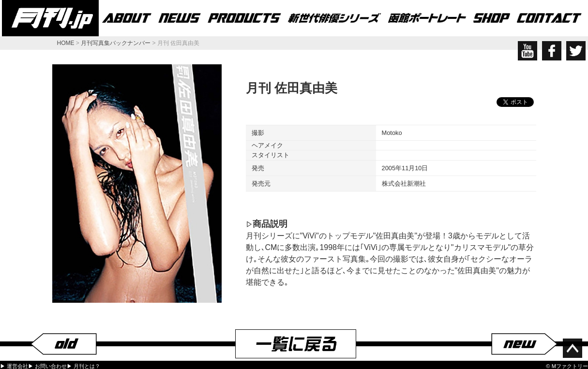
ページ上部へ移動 (573, 348)
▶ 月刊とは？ (83, 366)
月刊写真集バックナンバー (116, 43)
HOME (66, 43)
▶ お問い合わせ (47, 366)
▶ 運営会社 (14, 366)
